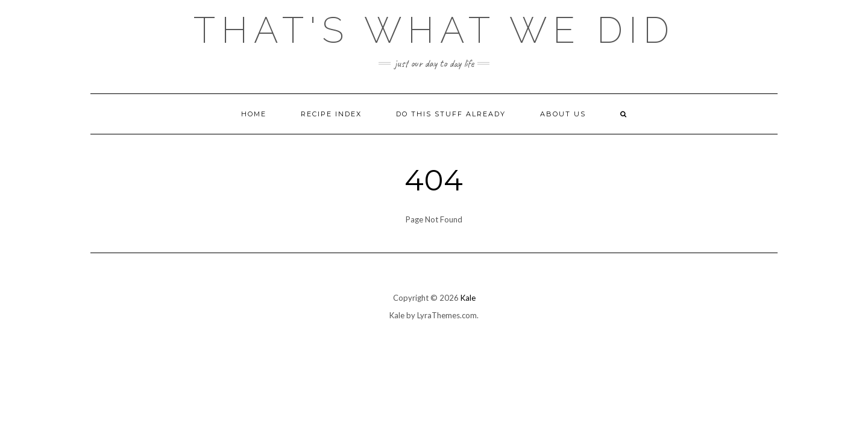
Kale (468, 298)
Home (254, 114)
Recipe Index (331, 114)
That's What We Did (434, 30)
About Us (563, 114)
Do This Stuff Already (451, 114)
